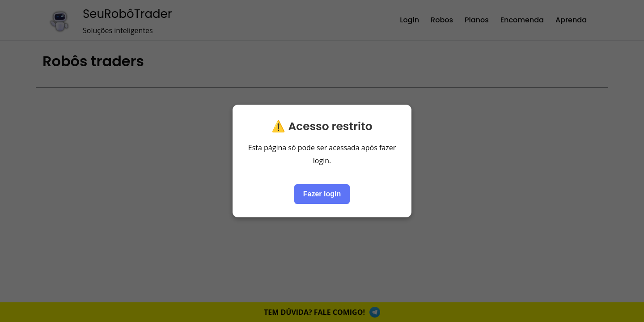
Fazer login (322, 194)
